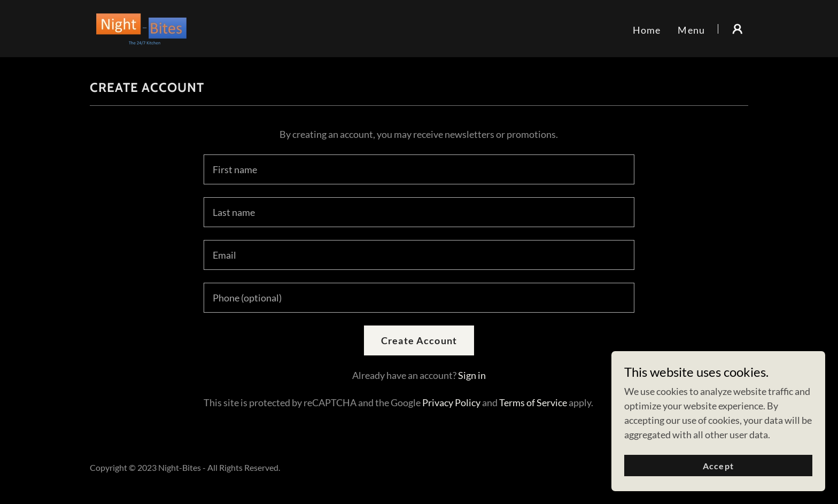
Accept (718, 480)
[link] (141, 27)
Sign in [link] (472, 375)
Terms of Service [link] (533, 402)
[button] (738, 29)
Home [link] (647, 30)
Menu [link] (691, 30)
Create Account (419, 340)
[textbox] (419, 169)
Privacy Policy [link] (451, 402)
